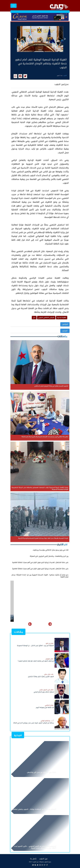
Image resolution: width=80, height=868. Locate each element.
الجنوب (65, 75)
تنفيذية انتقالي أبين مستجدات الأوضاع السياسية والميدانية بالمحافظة (45, 617)
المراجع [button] (65, 331)
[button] (15, 39)
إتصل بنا (33, 859)
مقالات (18, 632)
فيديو (18, 735)
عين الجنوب (43, 859)
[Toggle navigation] (14, 6)
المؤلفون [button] (65, 324)
